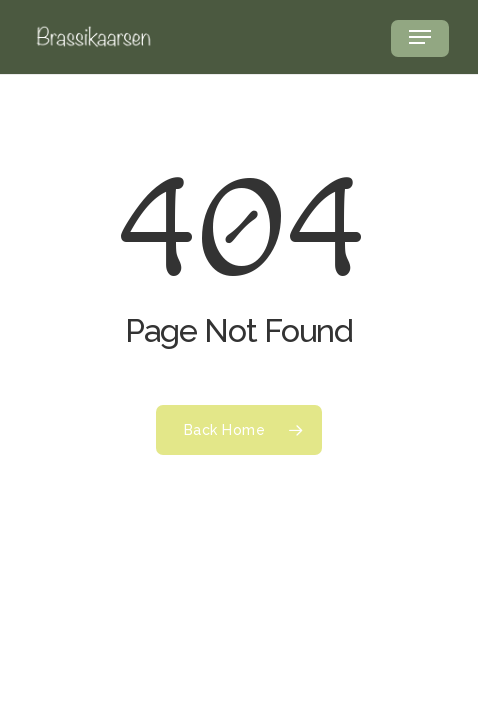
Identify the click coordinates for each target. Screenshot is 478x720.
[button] (420, 37)
